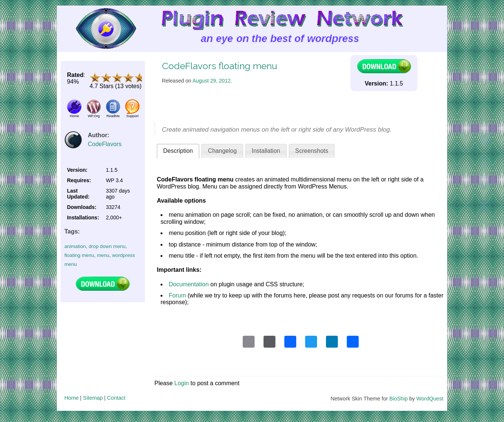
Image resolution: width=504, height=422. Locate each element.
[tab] (178, 151)
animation (75, 246)
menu (103, 255)
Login (182, 383)
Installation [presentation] (266, 151)
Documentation (189, 284)
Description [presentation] (178, 151)
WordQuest (430, 399)
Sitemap (93, 398)
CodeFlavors (105, 144)
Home (71, 398)
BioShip (398, 399)
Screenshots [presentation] (312, 151)
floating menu (79, 255)
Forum (177, 295)
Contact (116, 398)
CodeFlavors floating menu (220, 66)
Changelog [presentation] (222, 151)
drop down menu (107, 246)
